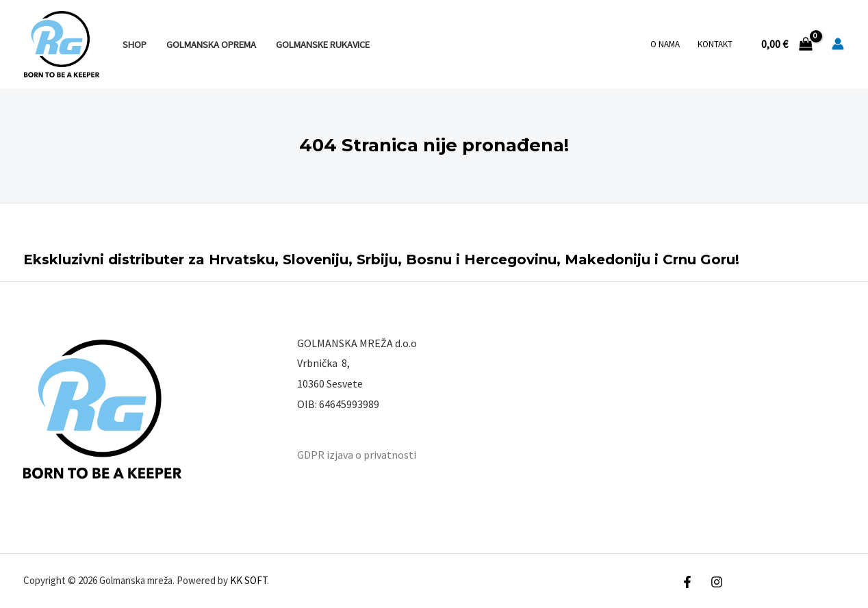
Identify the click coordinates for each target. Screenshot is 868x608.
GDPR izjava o (329, 455)
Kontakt (715, 44)
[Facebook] (687, 582)
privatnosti (390, 455)
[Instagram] (717, 582)
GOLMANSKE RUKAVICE (323, 45)
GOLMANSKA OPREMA (211, 45)
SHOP (135, 45)
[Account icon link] (838, 44)
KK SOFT (248, 580)
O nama (665, 44)
